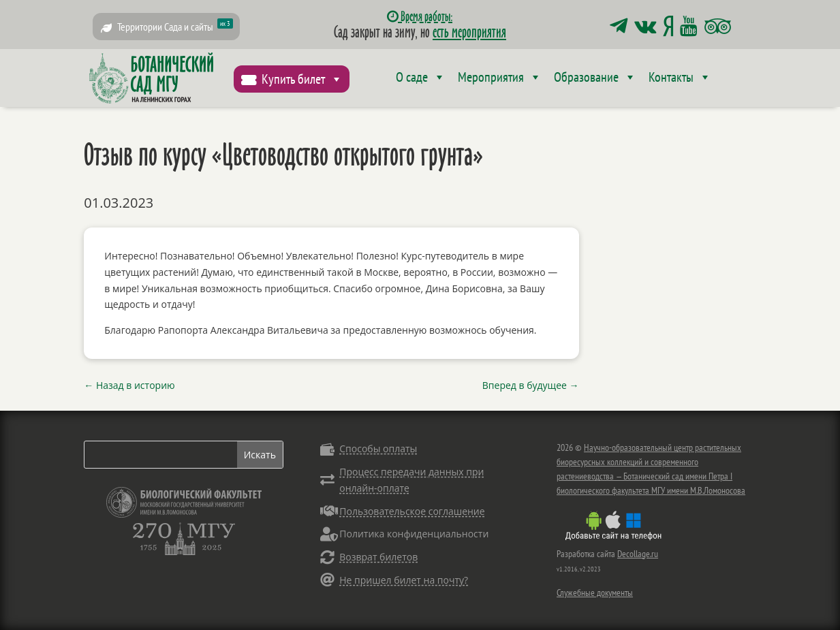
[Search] (160, 455)
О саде (421, 77)
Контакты (680, 77)
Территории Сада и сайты (175, 26)
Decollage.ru (638, 554)
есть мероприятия (469, 31)
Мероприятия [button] (500, 77)
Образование (595, 77)
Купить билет (302, 79)
